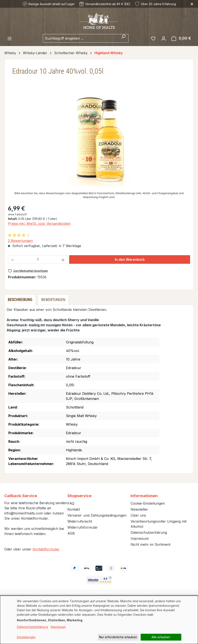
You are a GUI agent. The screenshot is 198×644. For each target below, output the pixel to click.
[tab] (20, 300)
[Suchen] (123, 38)
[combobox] (81, 38)
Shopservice (79, 496)
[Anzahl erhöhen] (63, 259)
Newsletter (139, 509)
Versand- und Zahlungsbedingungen (97, 515)
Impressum (140, 538)
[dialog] (99, 620)
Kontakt (74, 509)
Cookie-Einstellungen (148, 503)
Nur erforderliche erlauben (118, 637)
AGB (71, 533)
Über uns (138, 515)
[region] (99, 140)
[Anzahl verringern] (12, 259)
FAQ (71, 503)
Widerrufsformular (83, 527)
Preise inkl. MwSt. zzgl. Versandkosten (39, 224)
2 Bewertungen (20, 241)
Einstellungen (26, 637)
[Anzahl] (38, 259)
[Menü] (9, 38)
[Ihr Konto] (164, 38)
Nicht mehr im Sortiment (150, 544)
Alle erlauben (161, 637)
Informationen (144, 496)
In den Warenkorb (130, 259)
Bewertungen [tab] (53, 300)
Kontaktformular (46, 549)
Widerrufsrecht (80, 521)
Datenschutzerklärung (149, 532)
